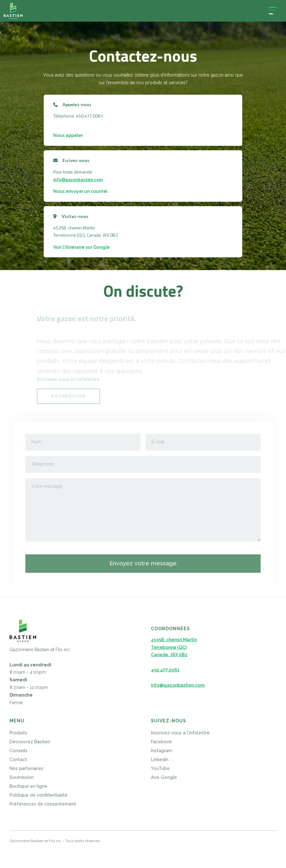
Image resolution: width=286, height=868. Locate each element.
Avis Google (164, 780)
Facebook (161, 744)
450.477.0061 (165, 672)
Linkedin (160, 762)
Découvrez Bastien (30, 744)
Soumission (22, 780)
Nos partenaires (26, 771)
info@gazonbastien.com (78, 179)
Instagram (162, 753)
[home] (13, 11)
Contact (18, 762)
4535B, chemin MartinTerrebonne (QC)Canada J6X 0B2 (174, 650)
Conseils (19, 753)
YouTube (160, 771)
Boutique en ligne (28, 789)
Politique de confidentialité (39, 797)
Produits (18, 735)
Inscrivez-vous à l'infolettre (180, 735)
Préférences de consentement (43, 806)
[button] (273, 11)
